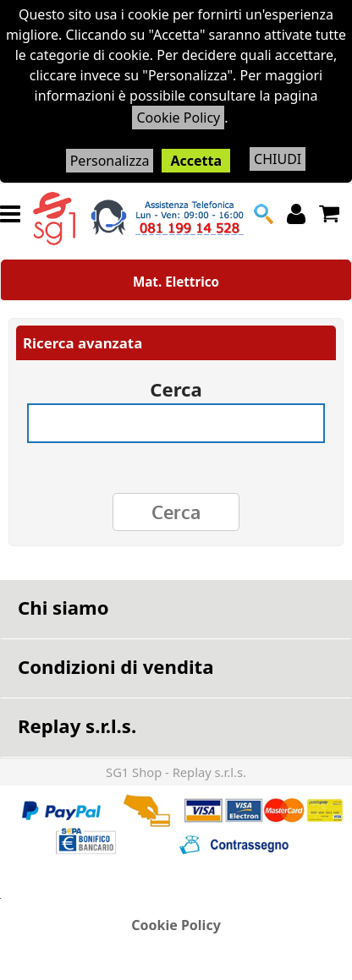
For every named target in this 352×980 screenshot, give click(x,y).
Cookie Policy (178, 118)
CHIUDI (278, 159)
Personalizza (110, 161)
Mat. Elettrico (176, 282)
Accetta (196, 161)
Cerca (176, 383)
